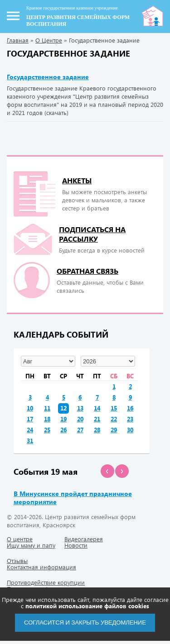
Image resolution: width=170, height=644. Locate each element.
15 (114, 408)
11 (47, 408)
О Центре (49, 40)
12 (63, 408)
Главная (18, 40)
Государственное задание (48, 77)
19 (63, 419)
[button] (107, 471)
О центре (20, 539)
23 (130, 419)
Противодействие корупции (46, 582)
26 (63, 430)
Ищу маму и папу (31, 545)
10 (30, 408)
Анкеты (77, 180)
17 (30, 419)
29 (114, 430)
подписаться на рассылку (92, 234)
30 (130, 430)
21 (97, 419)
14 (97, 408)
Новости (76, 545)
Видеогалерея (84, 539)
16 (130, 408)
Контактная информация (41, 567)
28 (97, 430)
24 (30, 430)
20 (80, 419)
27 (80, 430)
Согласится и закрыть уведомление (85, 623)
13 (80, 408)
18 (47, 419)
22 (114, 419)
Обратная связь (87, 271)
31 (30, 441)
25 (47, 430)
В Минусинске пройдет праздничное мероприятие (73, 498)
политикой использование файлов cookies (87, 606)
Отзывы (17, 561)
